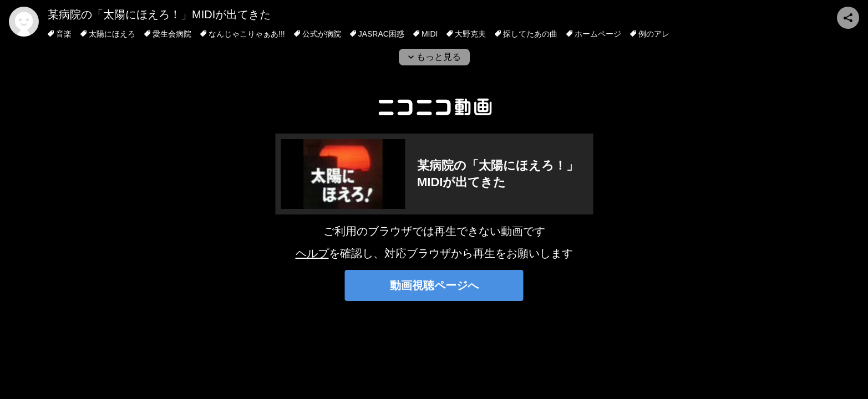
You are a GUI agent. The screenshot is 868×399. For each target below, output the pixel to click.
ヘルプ (312, 253)
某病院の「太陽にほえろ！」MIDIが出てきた (159, 14)
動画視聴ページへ (434, 285)
